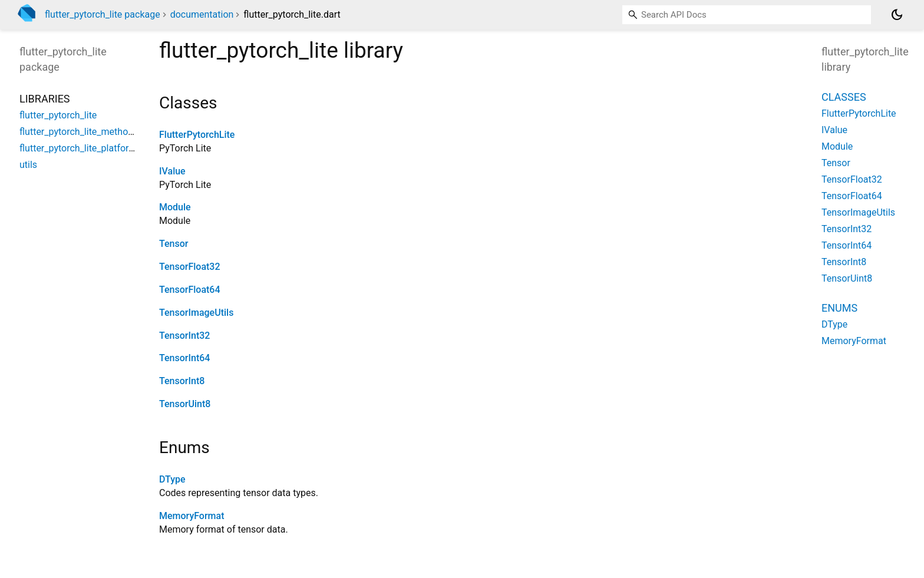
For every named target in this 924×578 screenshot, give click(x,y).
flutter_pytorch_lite (58, 115)
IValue (172, 171)
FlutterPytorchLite (197, 135)
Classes (844, 97)
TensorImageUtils (196, 313)
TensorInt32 (184, 336)
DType (172, 479)
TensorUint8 (185, 404)
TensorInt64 (184, 358)
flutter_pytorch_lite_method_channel (95, 132)
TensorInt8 (182, 381)
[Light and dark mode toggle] (897, 15)
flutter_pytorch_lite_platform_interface (99, 148)
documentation (202, 14)
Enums (839, 308)
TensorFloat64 (190, 290)
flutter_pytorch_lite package (103, 14)
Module (175, 207)
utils (28, 165)
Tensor (174, 244)
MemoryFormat (192, 516)
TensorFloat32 (190, 267)
